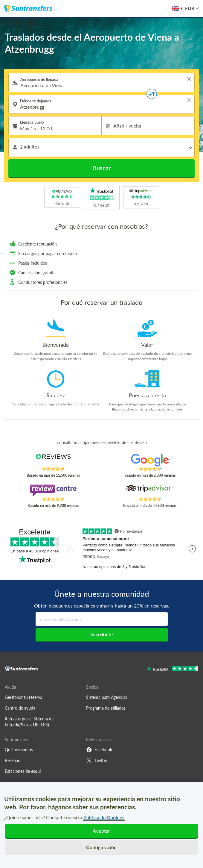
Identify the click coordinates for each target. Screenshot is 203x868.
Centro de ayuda (20, 708)
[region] (101, 825)
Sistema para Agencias (107, 697)
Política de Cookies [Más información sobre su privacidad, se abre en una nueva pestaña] (104, 817)
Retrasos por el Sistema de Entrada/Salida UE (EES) (29, 722)
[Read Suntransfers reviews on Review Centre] (53, 490)
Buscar (102, 168)
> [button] (189, 79)
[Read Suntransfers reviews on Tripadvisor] (150, 490)
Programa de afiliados (106, 708)
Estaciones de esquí (23, 771)
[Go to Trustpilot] (172, 669)
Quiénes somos (19, 750)
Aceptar (101, 831)
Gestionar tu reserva (23, 697)
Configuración (101, 847)
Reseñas (12, 760)
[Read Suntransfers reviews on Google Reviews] (150, 460)
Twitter (97, 761)
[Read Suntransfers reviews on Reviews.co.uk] (53, 460)
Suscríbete (102, 634)
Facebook (99, 750)
